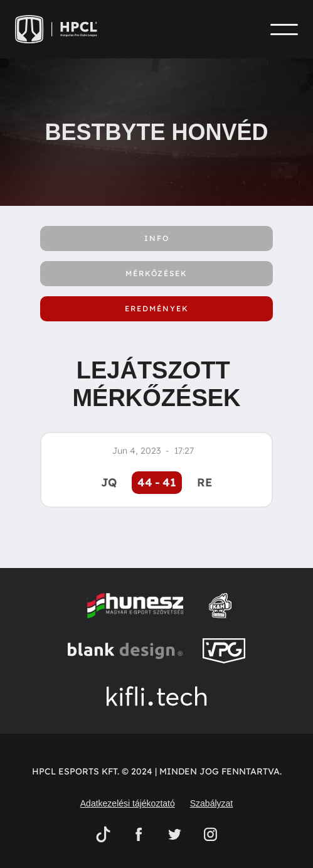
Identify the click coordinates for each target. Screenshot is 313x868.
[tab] (156, 238)
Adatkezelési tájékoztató (128, 803)
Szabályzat (211, 803)
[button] (284, 29)
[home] (61, 29)
